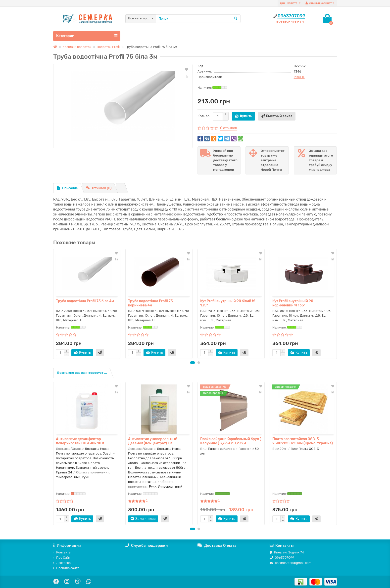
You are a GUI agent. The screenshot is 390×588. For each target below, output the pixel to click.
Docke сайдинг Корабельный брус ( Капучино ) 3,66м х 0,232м (231, 441)
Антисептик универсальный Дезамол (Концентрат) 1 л (153, 441)
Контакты (62, 552)
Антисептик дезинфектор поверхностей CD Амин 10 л (80, 441)
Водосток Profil (108, 47)
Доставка (62, 563)
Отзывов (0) (99, 188)
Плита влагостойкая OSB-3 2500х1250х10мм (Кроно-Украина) (303, 441)
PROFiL (299, 77)
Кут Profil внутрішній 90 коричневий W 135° (293, 303)
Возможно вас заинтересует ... (82, 373)
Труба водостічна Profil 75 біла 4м (85, 301)
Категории (87, 36)
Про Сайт (62, 558)
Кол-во (203, 116)
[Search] (198, 19)
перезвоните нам (289, 21)
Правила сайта (66, 568)
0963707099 (291, 16)
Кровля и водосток (77, 47)
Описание (68, 188)
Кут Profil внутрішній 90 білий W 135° (227, 303)
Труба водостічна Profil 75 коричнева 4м (150, 303)
